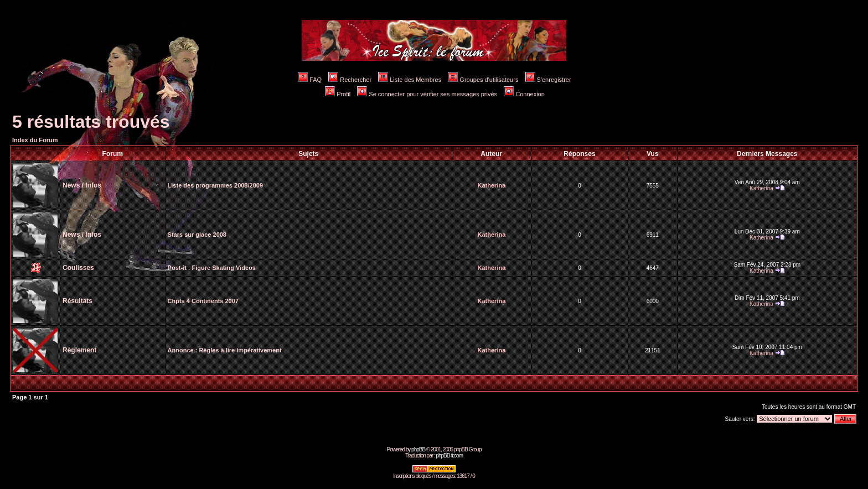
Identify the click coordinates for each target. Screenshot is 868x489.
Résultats (77, 301)
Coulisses (78, 268)
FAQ (310, 80)
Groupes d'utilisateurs (483, 80)
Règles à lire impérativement (240, 350)
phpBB (418, 449)
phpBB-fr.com (449, 456)
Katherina (492, 185)
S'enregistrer (548, 80)
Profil (338, 94)
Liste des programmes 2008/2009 (215, 185)
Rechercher (350, 80)
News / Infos (82, 185)
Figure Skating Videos (224, 268)
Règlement (79, 350)
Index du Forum (35, 140)
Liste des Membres (410, 80)
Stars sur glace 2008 (197, 235)
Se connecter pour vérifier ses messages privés (427, 94)
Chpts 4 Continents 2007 (203, 301)
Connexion (524, 94)
